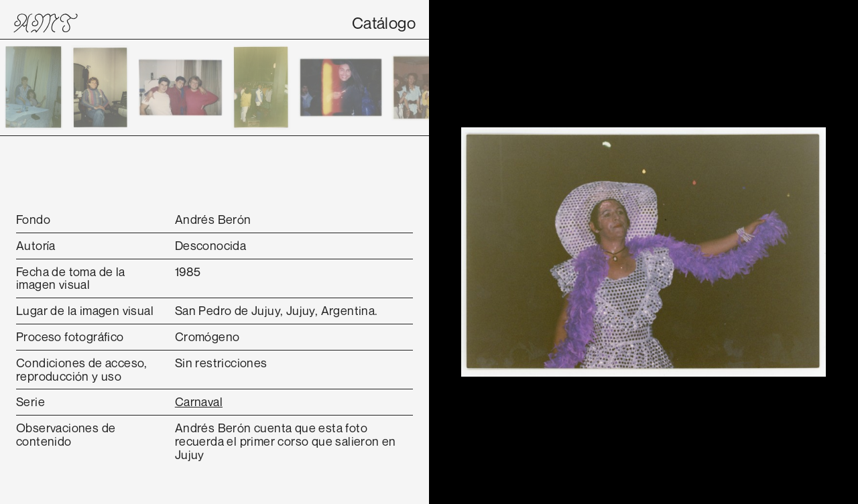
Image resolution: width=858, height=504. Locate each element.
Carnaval (199, 401)
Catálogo (384, 23)
